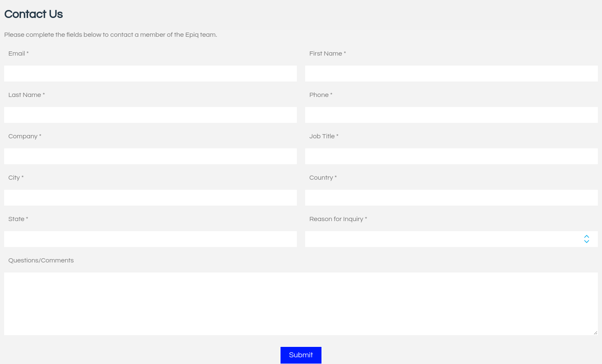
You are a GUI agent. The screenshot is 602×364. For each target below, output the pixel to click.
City (14, 178)
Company (23, 136)
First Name (326, 53)
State (16, 219)
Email (17, 53)
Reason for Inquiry (336, 219)
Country (321, 178)
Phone (319, 95)
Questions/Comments (41, 260)
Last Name (25, 95)
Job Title (322, 136)
